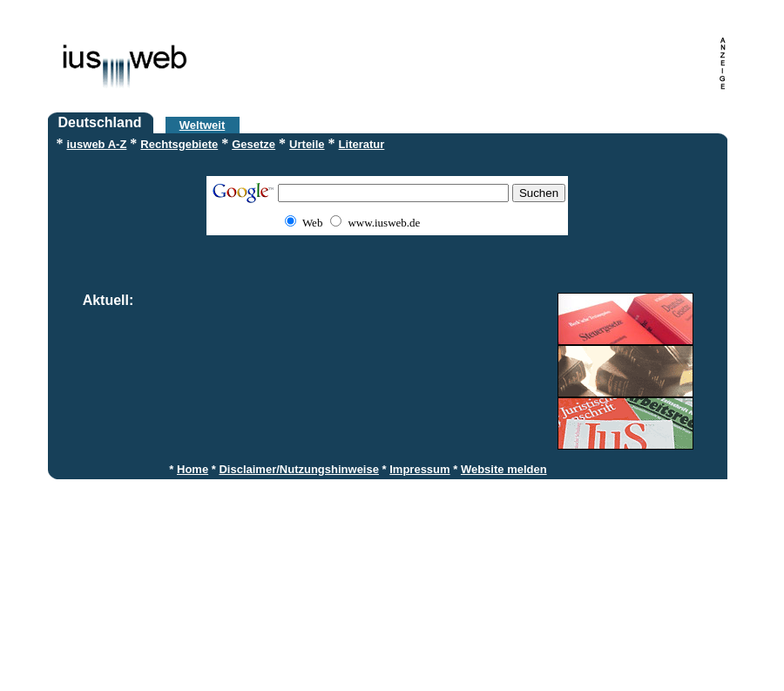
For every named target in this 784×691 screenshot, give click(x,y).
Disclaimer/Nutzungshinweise (299, 469)
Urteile (307, 144)
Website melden (504, 469)
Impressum (419, 469)
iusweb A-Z (97, 144)
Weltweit (203, 125)
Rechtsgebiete (179, 144)
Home (193, 469)
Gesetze (253, 144)
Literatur (362, 144)
